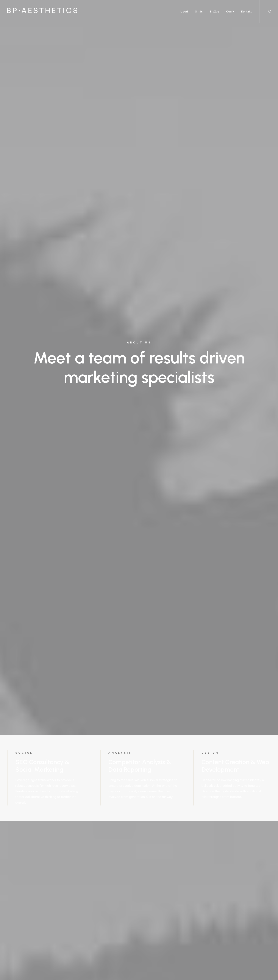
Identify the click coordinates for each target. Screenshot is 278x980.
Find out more (43, 469)
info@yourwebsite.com (71, 881)
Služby (214, 11)
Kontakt (246, 11)
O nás (199, 11)
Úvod (184, 11)
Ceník (230, 11)
